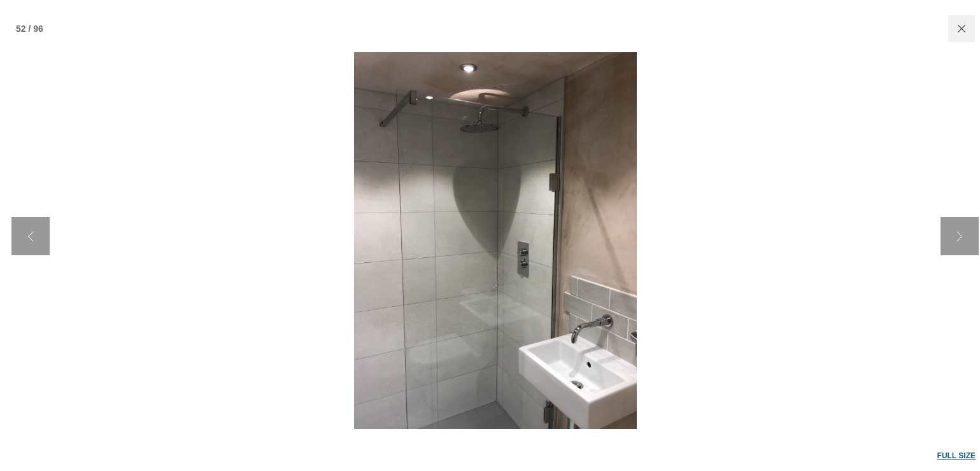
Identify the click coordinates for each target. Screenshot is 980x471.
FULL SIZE (956, 456)
